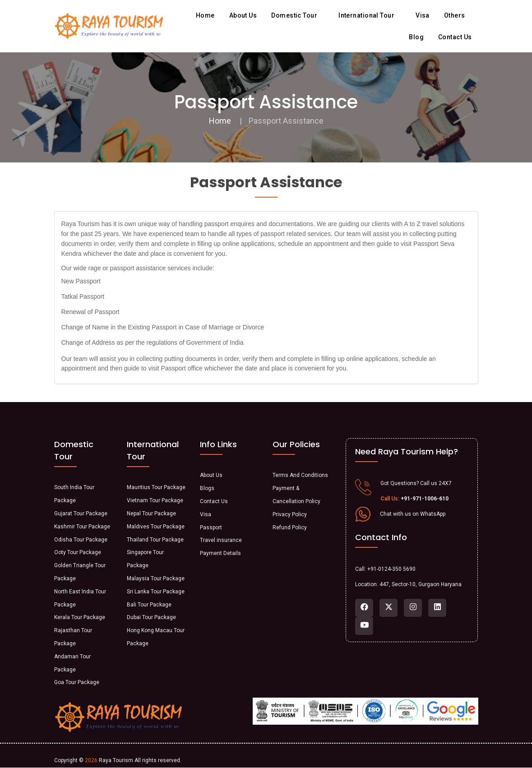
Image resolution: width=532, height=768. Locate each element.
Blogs (207, 488)
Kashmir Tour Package (82, 527)
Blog (416, 37)
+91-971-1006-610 (425, 499)
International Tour (370, 15)
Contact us (455, 37)
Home (205, 15)
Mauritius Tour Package (156, 487)
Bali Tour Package (149, 605)
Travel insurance (221, 540)
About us (243, 15)
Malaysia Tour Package (156, 578)
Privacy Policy (290, 514)
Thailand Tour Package (155, 540)
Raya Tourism (116, 760)
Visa (423, 15)
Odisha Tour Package (81, 540)
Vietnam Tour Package (155, 500)
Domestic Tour (298, 15)
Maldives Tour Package (156, 527)
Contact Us (214, 501)
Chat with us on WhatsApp (413, 514)
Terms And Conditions (300, 475)
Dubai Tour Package (151, 617)
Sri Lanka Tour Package (156, 592)
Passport (211, 527)
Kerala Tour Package (80, 617)
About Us (211, 475)
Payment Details (220, 553)
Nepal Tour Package (151, 514)
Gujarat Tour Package (81, 514)
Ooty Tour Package (78, 552)
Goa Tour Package (77, 682)
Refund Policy (290, 527)
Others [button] (458, 15)
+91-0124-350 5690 (391, 569)
